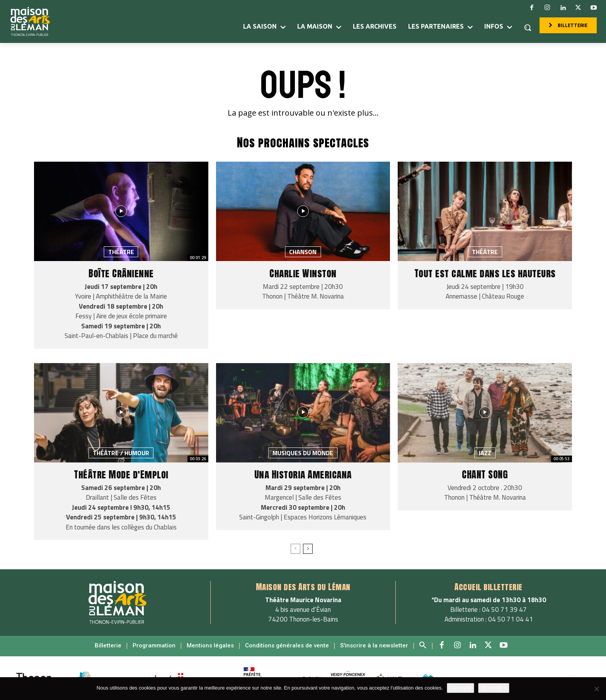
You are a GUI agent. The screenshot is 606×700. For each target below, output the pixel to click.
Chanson (303, 252)
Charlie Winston (303, 273)
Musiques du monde (303, 453)
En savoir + (494, 688)
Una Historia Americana (303, 474)
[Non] (596, 689)
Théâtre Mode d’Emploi (121, 474)
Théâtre (121, 252)
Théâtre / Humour (121, 453)
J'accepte (460, 688)
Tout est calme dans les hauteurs (485, 273)
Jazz (485, 453)
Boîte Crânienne (121, 273)
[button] (528, 27)
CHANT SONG (485, 474)
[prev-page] (295, 549)
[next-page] (308, 549)
